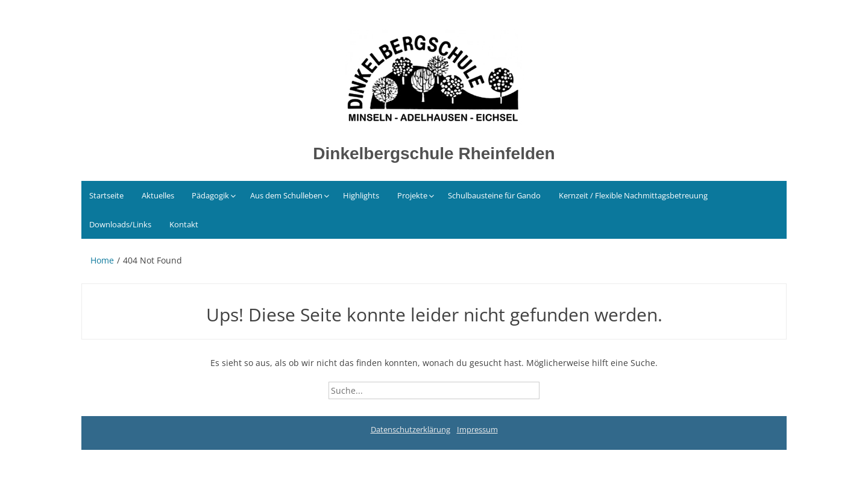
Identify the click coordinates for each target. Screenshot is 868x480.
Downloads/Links (120, 224)
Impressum (477, 429)
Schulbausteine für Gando (494, 195)
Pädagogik (210, 195)
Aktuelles (158, 195)
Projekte (412, 195)
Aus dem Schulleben (286, 195)
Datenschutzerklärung (410, 429)
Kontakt (184, 224)
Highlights (361, 195)
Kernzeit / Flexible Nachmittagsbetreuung (633, 195)
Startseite (106, 195)
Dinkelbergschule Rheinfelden (434, 153)
